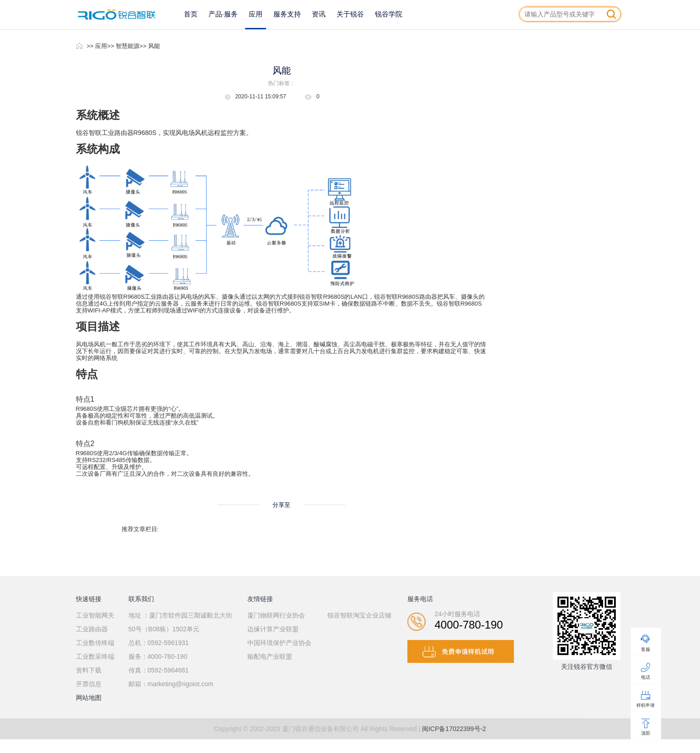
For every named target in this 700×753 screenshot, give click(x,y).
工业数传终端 (95, 643)
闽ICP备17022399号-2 (454, 729)
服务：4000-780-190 (158, 656)
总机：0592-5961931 (159, 643)
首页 (191, 14)
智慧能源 (128, 46)
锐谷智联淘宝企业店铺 (359, 615)
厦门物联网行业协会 (276, 615)
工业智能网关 (95, 615)
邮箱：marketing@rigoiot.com (171, 684)
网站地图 (89, 698)
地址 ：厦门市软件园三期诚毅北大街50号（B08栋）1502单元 (181, 622)
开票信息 (89, 684)
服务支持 (287, 14)
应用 (256, 14)
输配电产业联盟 (270, 656)
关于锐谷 (350, 14)
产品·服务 (223, 14)
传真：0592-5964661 (159, 670)
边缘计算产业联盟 (273, 629)
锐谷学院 (389, 14)
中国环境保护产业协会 (279, 643)
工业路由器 (92, 629)
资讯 (319, 14)
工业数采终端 (95, 656)
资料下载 (89, 670)
